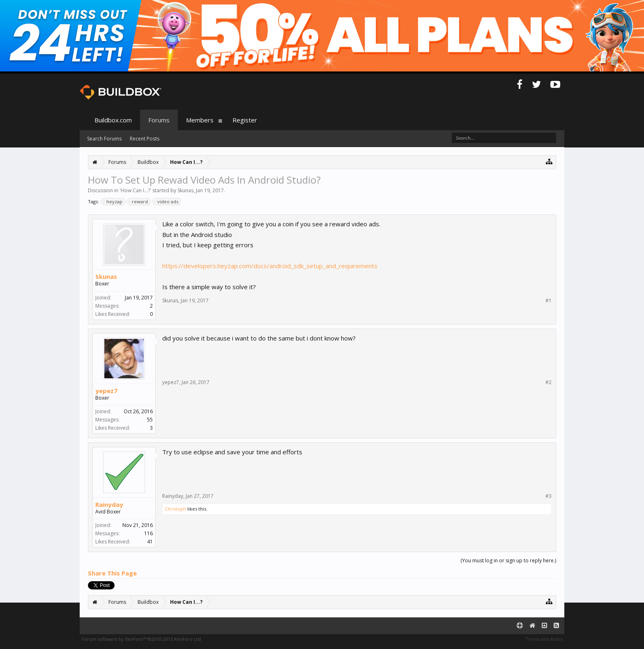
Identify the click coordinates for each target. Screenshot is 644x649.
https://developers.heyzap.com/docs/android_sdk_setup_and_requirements (270, 266)
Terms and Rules (544, 639)
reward (139, 202)
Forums (159, 120)
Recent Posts (145, 139)
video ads (167, 202)
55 (150, 420)
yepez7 (106, 391)
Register (245, 120)
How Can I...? (135, 190)
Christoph (175, 509)
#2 (549, 382)
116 (148, 533)
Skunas (185, 190)
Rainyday (109, 504)
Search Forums (104, 139)
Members (200, 120)
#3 (549, 496)
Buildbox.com (113, 120)
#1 (549, 301)
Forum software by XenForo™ (142, 639)
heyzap (113, 202)
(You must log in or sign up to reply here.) (508, 560)
